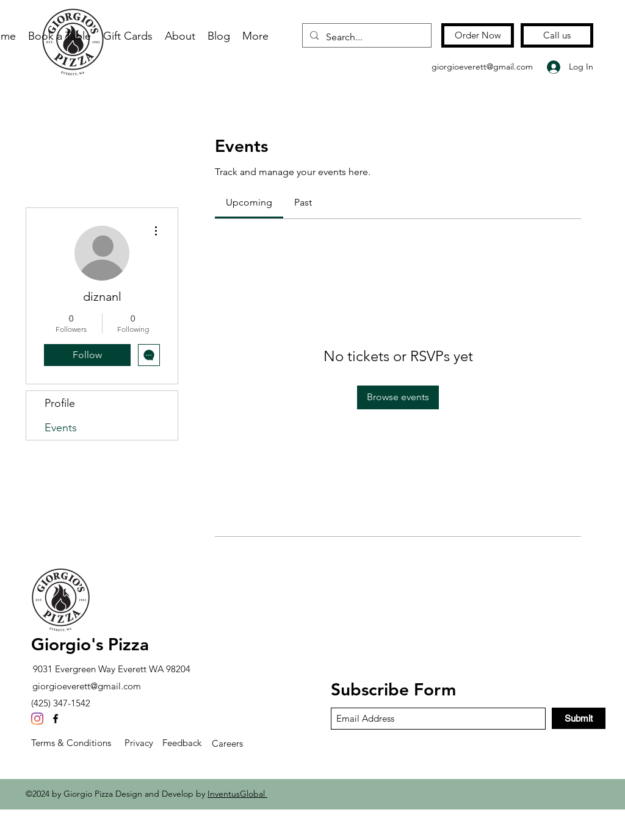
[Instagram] (37, 719)
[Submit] (579, 718)
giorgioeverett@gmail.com (482, 66)
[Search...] (366, 37)
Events (61, 428)
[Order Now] (478, 35)
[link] (249, 202)
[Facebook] (56, 719)
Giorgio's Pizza (90, 644)
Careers (227, 743)
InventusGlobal (237, 794)
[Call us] (557, 35)
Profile (60, 403)
